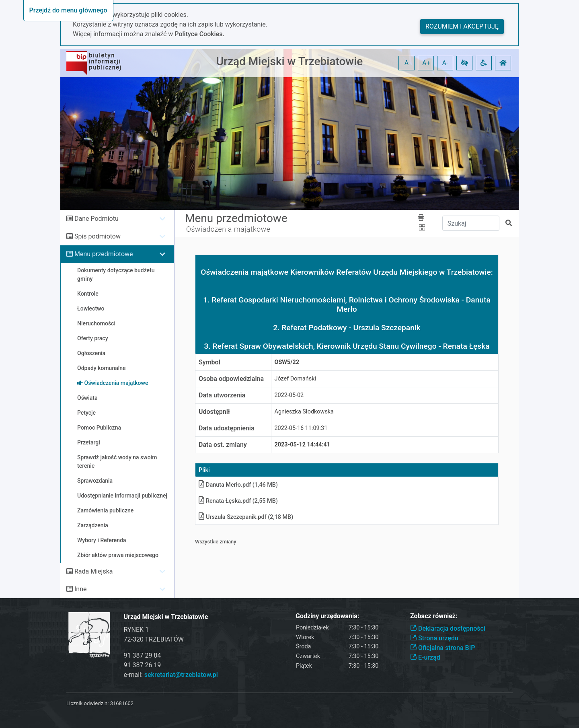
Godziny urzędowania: (327, 616)
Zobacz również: (434, 616)
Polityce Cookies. (199, 34)
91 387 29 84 (143, 655)
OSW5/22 (287, 362)
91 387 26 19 (143, 665)
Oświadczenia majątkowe (228, 229)
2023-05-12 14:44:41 (303, 445)
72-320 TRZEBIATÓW (154, 639)
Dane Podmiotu (96, 219)
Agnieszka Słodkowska (304, 412)
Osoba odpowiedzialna (231, 379)
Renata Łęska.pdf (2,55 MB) (238, 501)
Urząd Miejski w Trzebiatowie (290, 61)
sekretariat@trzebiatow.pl (181, 675)
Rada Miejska (94, 571)
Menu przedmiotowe (104, 254)
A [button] (407, 63)
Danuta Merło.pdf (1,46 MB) (238, 485)
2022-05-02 (289, 395)
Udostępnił (214, 412)
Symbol (209, 362)
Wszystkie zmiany (216, 542)
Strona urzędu (434, 638)
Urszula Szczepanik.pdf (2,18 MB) (246, 517)
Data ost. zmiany (223, 445)
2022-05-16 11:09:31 (301, 428)
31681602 (122, 703)
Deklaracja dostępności (448, 628)
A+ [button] (426, 63)
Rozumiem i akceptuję (462, 26)
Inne (81, 589)
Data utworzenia (222, 395)
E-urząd (425, 657)
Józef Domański (296, 379)
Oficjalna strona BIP (442, 648)
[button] (464, 63)
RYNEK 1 (137, 630)
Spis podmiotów (98, 236)
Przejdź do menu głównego (68, 10)
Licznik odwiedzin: (87, 703)
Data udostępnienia (227, 428)
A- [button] (445, 63)
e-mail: (171, 675)
